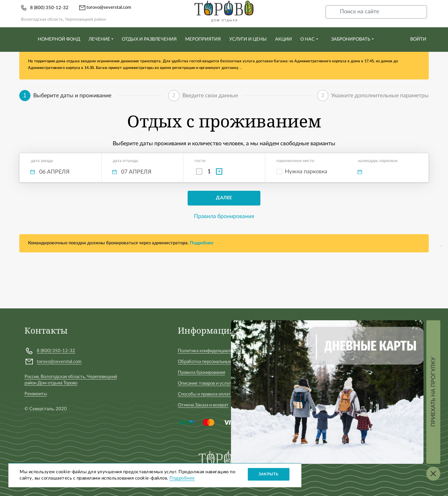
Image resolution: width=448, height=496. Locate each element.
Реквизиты (36, 394)
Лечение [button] (99, 39)
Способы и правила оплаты (206, 394)
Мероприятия (203, 39)
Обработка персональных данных (212, 362)
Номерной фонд (59, 39)
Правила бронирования (224, 216)
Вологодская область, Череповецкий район (64, 19)
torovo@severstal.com (105, 8)
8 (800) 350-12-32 (49, 8)
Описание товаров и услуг (204, 383)
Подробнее (202, 243)
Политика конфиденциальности (211, 351)
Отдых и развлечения (149, 39)
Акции (283, 39)
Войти (418, 39)
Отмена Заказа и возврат (203, 405)
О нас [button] (307, 39)
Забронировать (351, 39)
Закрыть (269, 474)
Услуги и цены (248, 39)
